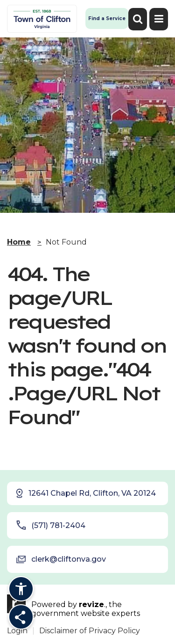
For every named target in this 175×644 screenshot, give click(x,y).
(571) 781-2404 (51, 525)
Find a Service (107, 18)
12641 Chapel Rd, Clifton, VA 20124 (85, 493)
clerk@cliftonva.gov (61, 559)
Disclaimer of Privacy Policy (90, 631)
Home (19, 242)
